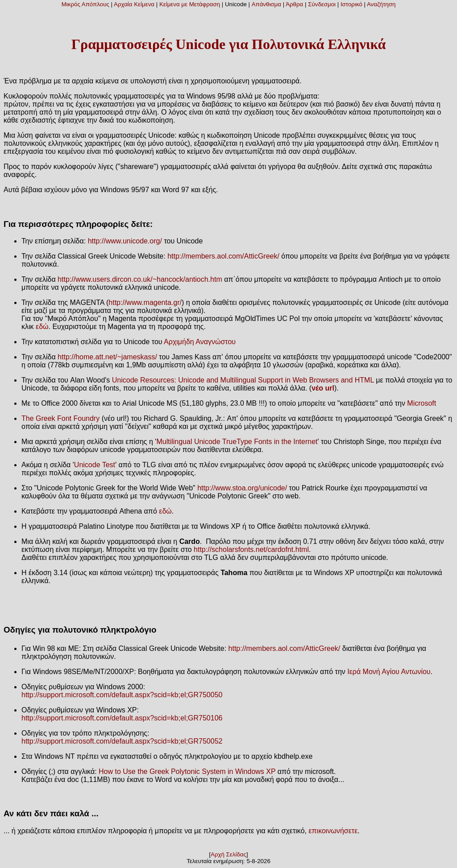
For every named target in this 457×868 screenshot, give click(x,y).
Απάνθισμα (266, 4)
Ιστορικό (351, 4)
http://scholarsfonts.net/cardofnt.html (251, 549)
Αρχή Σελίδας (228, 854)
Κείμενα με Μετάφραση (190, 4)
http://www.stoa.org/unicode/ (242, 488)
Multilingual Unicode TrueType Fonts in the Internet (237, 442)
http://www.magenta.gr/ (145, 302)
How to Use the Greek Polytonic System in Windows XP (187, 771)
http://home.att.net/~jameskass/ (107, 357)
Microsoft (422, 403)
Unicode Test (95, 465)
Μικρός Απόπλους (85, 4)
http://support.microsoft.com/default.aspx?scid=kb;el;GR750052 (122, 741)
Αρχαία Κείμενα (134, 4)
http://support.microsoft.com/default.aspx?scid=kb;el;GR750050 (122, 695)
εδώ (42, 327)
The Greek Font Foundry (60, 418)
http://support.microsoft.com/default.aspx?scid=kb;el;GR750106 (122, 718)
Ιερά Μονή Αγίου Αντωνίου (389, 672)
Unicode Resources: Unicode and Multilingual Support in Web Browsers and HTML (243, 380)
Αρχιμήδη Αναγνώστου (200, 342)
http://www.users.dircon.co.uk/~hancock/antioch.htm (140, 279)
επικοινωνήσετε (333, 831)
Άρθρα (294, 4)
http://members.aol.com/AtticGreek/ (223, 256)
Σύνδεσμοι (322, 4)
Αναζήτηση (381, 4)
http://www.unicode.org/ (125, 241)
